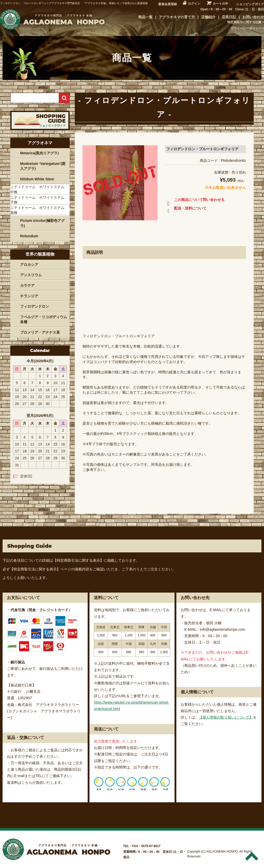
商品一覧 (145, 17)
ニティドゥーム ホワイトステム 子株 (39, 200)
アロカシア (29, 265)
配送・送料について (186, 209)
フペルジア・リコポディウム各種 (44, 319)
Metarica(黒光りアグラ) (39, 153)
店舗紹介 (208, 17)
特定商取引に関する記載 (244, 22)
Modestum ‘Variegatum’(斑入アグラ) (43, 166)
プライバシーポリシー (246, 28)
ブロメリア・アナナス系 (40, 332)
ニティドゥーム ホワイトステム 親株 (39, 210)
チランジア (29, 296)
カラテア (27, 285)
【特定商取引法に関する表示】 (78, 560)
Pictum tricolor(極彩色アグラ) (42, 223)
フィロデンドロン (35, 306)
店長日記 (229, 17)
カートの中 (220, 4)
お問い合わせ (253, 17)
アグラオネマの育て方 (177, 17)
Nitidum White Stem (37, 179)
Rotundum (29, 236)
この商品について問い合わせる (195, 201)
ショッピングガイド (250, 4)
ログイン (194, 4)
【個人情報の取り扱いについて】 (226, 717)
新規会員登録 (168, 4)
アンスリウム (31, 275)
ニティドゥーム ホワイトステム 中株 (39, 189)
